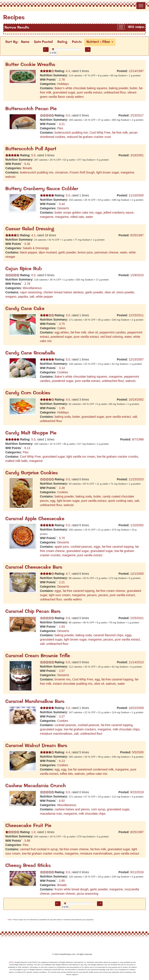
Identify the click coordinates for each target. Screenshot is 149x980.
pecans (92, 595)
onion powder (125, 292)
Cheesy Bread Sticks (28, 866)
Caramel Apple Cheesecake (35, 519)
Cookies (63, 372)
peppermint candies (113, 332)
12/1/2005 (137, 574)
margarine (127, 172)
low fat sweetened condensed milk (91, 769)
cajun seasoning (31, 292)
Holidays (63, 84)
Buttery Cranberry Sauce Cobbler (42, 189)
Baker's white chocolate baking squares (81, 88)
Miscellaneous (32, 288)
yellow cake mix (97, 774)
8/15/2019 (137, 792)
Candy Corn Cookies (28, 393)
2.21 (62, 582)
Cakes (61, 328)
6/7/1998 (138, 439)
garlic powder (67, 252)
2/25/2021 (137, 618)
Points (77, 42)
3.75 (62, 324)
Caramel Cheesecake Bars (34, 568)
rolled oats (77, 217)
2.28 (62, 488)
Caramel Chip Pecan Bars (33, 612)
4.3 (68, 71)
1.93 (62, 627)
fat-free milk (120, 133)
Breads (27, 168)
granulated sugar (64, 92)
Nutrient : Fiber (100, 42)
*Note (10, 920)
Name (25, 42)
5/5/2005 (138, 752)
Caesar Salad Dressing (30, 229)
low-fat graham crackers (80, 729)
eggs (99, 213)
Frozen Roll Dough (82, 172)
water (89, 217)
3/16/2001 (137, 155)
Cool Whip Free (100, 133)
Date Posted (43, 42)
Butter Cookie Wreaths (30, 65)
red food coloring (112, 337)
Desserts (63, 208)
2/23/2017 (137, 115)
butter (133, 88)
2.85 (62, 881)
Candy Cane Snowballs (30, 353)
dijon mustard (48, 252)
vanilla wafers (73, 599)
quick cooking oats (120, 501)
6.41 (27, 164)
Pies (60, 128)
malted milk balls (16, 461)
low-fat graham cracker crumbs (117, 457)
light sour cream (60, 595)
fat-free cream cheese (111, 591)
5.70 (62, 538)
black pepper (28, 252)
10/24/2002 (136, 400)
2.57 (62, 671)
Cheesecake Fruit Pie (28, 826)
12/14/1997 (136, 71)
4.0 (68, 400)
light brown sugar (108, 172)
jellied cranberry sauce (119, 213)
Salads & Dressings (36, 248)
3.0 (68, 315)
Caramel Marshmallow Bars (35, 702)
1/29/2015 (137, 275)
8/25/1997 (137, 235)
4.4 (68, 752)
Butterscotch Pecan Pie (31, 109)
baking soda (63, 417)
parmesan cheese (106, 252)
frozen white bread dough (72, 889)
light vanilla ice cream (81, 457)
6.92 (62, 801)
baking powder (118, 88)
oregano (11, 297)
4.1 (33, 235)
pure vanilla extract (89, 92)
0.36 (27, 244)
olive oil (110, 292)
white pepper (44, 297)
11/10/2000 (136, 195)
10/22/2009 (136, 708)
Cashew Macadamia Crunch (36, 786)
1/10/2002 (137, 525)
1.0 (33, 832)
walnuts (10, 177)
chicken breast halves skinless (63, 292)
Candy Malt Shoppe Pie (31, 433)
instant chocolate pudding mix (73, 684)
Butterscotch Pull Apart (31, 149)
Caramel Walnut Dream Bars (36, 746)
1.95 (62, 408)
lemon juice (85, 252)
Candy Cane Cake (25, 309)
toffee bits (66, 774)
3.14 (62, 368)
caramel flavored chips (108, 635)
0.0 (68, 115)
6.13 (27, 448)
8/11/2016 (137, 872)
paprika (23, 297)
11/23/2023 (136, 479)
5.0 (33, 155)
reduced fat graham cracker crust (89, 137)
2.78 (62, 80)
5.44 (62, 204)
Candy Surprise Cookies (32, 473)
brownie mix (63, 679)
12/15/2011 (136, 315)
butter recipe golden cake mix (74, 213)
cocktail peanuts (81, 547)
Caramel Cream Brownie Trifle (38, 656)
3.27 (62, 716)
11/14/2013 (136, 662)
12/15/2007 (136, 359)
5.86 (27, 841)
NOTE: (11, 962)
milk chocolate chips (126, 729)
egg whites (62, 332)
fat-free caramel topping (118, 547)
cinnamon (62, 172)
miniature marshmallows (56, 734)
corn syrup (98, 809)
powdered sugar (61, 337)
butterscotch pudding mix (71, 133)
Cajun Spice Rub (24, 269)
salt (32, 297)
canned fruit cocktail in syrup (39, 849)
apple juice (62, 547)
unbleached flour (115, 92)
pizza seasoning (88, 894)
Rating (62, 42)
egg (53, 501)
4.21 (62, 124)
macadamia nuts (51, 814)
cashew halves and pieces (72, 809)
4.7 (68, 574)
